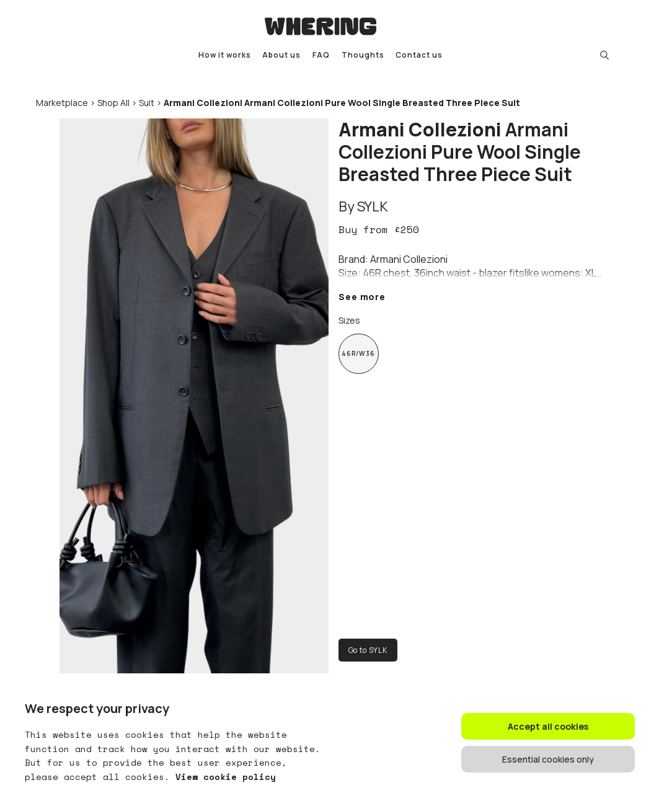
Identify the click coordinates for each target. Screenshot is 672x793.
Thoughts (363, 55)
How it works (225, 55)
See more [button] (362, 297)
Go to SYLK (368, 650)
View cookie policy (223, 777)
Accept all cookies (548, 726)
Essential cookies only (548, 759)
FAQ (321, 55)
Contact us (419, 55)
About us (281, 55)
